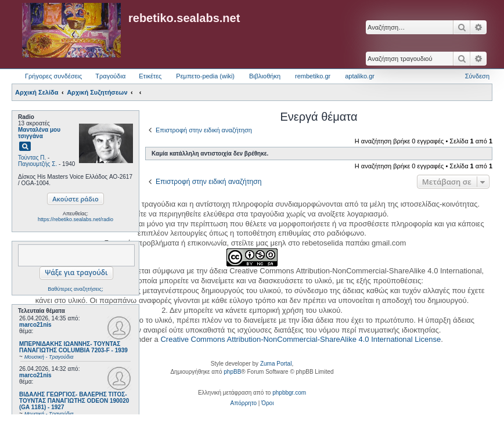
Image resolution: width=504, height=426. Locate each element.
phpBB (232, 372)
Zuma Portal (276, 364)
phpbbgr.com (289, 393)
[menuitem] (244, 403)
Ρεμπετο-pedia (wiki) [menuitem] (205, 76)
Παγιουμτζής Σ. (37, 164)
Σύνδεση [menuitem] (477, 76)
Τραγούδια (110, 76)
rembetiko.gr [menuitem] (313, 76)
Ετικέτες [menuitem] (150, 76)
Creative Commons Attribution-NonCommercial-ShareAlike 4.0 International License (300, 339)
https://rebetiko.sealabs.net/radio (75, 219)
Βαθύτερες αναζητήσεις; (75, 289)
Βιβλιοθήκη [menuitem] (265, 76)
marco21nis (35, 325)
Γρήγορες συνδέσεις (53, 76)
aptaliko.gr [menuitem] (360, 76)
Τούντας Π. (32, 158)
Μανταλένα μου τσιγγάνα (39, 133)
